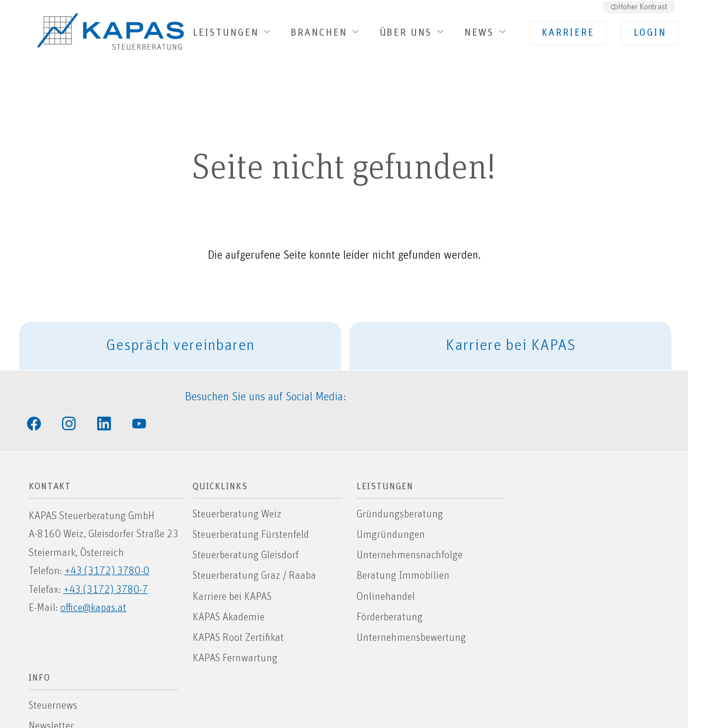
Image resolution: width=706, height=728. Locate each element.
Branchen (327, 32)
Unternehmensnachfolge (411, 531)
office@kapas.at (94, 583)
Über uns (414, 32)
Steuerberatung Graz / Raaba (256, 552)
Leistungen (234, 32)
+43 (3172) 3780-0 (107, 547)
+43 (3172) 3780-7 (106, 565)
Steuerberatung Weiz (239, 490)
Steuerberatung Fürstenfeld (252, 510)
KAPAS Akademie (230, 593)
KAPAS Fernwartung (237, 634)
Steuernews (547, 490)
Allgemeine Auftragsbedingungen (594, 613)
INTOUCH (478, 699)
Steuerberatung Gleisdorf (247, 531)
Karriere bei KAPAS (520, 347)
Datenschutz (549, 572)
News (487, 32)
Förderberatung (391, 593)
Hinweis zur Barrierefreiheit (581, 552)
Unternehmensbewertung (412, 613)
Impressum (546, 593)
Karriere (568, 33)
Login (650, 33)
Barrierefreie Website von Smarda (280, 699)
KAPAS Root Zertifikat (240, 613)
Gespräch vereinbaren (189, 347)
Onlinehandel (387, 572)
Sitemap (540, 531)
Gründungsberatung (401, 490)
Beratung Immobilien (404, 552)
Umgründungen (392, 510)
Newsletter (545, 510)
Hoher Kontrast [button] (638, 6)
